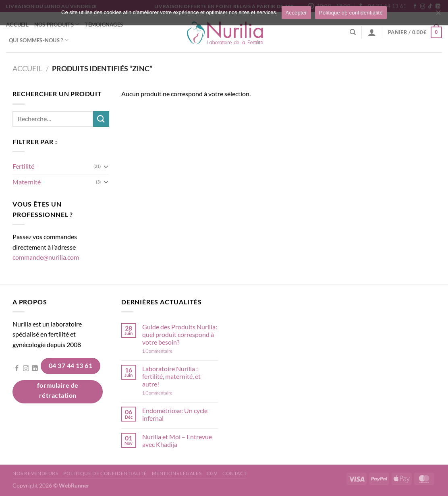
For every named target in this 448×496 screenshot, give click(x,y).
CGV (212, 473)
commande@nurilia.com (46, 257)
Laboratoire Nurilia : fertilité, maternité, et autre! (171, 376)
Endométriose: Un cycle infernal (175, 414)
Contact (234, 473)
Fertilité (23, 166)
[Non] (438, 15)
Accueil (27, 68)
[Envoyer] (101, 119)
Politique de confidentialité (105, 473)
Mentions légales (177, 473)
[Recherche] (353, 32)
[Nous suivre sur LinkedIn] (35, 369)
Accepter (296, 13)
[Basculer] (106, 166)
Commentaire (157, 351)
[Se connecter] (372, 32)
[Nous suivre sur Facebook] (17, 369)
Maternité (27, 182)
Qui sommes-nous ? (39, 40)
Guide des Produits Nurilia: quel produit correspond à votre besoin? (180, 334)
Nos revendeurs (35, 473)
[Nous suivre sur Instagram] (26, 369)
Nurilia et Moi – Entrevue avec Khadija (177, 440)
